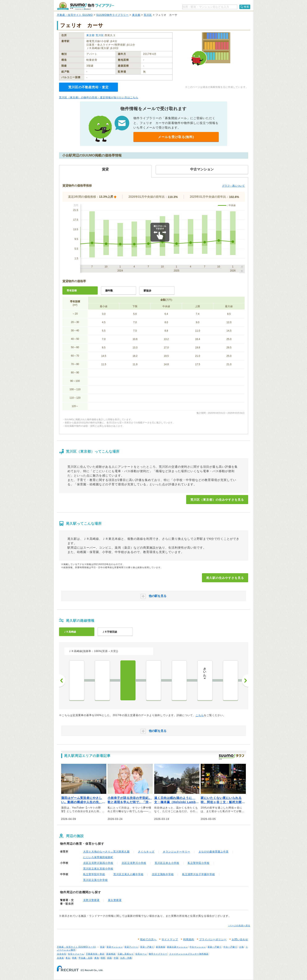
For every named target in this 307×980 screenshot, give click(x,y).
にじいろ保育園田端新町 (98, 857)
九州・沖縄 (126, 958)
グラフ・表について (233, 186)
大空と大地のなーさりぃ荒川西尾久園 (106, 852)
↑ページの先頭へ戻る (239, 925)
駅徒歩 (148, 291)
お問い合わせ (240, 939)
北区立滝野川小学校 (134, 863)
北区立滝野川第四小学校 (98, 863)
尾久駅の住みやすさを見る (225, 578)
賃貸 (102, 947)
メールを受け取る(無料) (176, 137)
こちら (200, 715)
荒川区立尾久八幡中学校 (128, 874)
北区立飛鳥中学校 (163, 874)
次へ (245, 681)
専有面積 (72, 291)
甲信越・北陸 (86, 958)
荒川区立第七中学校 (96, 880)
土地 (241, 947)
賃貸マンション (115, 947)
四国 (109, 958)
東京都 (136, 15)
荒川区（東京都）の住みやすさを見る (217, 500)
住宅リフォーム (76, 954)
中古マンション (198, 947)
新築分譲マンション (177, 947)
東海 (97, 958)
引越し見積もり (126, 954)
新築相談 (111, 954)
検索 (246, 7)
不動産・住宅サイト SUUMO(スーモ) (77, 947)
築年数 (109, 291)
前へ (62, 681)
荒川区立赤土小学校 (167, 863)
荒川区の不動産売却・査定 (88, 87)
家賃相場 (161, 947)
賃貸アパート (131, 947)
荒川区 (148, 15)
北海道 (60, 958)
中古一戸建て (230, 947)
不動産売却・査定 (95, 954)
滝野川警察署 (91, 900)
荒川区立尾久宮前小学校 (98, 869)
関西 (103, 958)
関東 (74, 958)
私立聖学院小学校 (199, 863)
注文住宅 (62, 954)
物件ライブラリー (158, 954)
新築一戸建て (215, 947)
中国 (116, 958)
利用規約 (189, 939)
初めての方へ (148, 939)
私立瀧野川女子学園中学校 (199, 874)
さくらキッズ (146, 852)
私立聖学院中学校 (94, 874)
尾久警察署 (115, 900)
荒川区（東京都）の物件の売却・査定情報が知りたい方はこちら (99, 97)
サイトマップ (170, 939)
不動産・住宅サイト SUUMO (75, 15)
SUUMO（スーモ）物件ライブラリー (86, 6)
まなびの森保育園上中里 (214, 852)
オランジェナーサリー (177, 852)
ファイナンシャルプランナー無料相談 (189, 954)
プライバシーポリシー (213, 939)
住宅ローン (141, 954)
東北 (68, 958)
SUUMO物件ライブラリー (112, 15)
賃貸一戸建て (147, 947)
